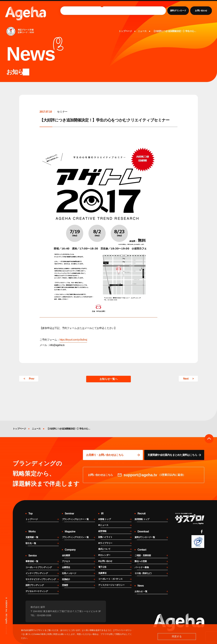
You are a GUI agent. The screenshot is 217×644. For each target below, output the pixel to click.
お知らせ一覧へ (108, 379)
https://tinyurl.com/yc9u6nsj (73, 340)
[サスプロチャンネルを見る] (190, 519)
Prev (32, 379)
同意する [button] (177, 636)
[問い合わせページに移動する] (113, 455)
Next (186, 379)
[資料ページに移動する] (174, 455)
